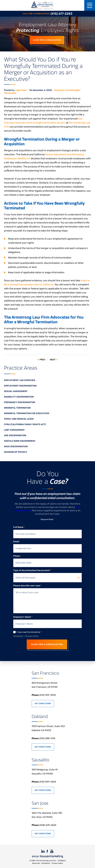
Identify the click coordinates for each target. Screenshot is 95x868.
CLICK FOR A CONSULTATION (47, 644)
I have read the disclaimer (29, 632)
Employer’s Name (23, 617)
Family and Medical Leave (19, 419)
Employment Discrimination (20, 386)
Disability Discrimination (19, 397)
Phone (17, 556)
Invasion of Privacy (16, 452)
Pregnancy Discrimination (20, 402)
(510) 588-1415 (43, 738)
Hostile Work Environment (20, 441)
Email (17, 542)
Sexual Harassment (16, 391)
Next (53, 360)
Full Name (19, 527)
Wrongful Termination (17, 408)
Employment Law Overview (20, 380)
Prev (42, 360)
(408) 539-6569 (44, 825)
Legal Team (21, 90)
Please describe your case (28, 586)
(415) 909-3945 (44, 695)
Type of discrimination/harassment (32, 570)
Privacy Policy (32, 636)
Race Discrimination (16, 446)
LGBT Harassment (14, 430)
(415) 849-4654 (44, 782)
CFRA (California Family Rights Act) (25, 424)
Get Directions (43, 704)
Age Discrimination (15, 435)
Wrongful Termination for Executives (27, 413)
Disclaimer (18, 636)
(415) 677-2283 (61, 14)
